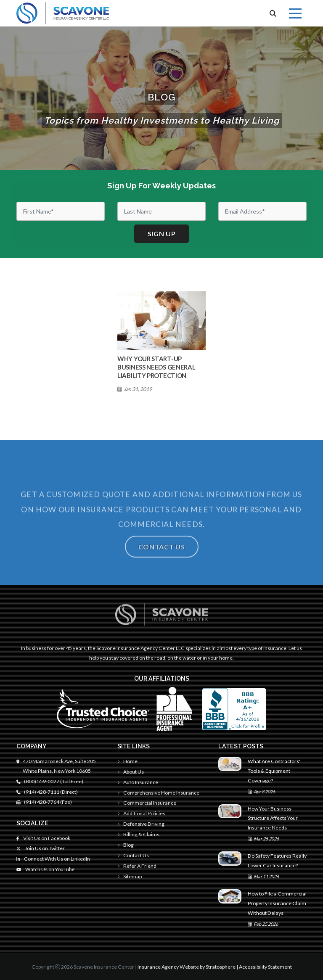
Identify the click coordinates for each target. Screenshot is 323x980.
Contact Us (162, 557)
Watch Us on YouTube (45, 869)
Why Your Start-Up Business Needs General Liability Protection (156, 367)
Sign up (162, 234)
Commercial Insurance (147, 803)
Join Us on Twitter (41, 848)
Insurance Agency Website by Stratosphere (187, 967)
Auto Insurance (138, 782)
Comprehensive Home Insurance (158, 793)
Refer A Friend (137, 866)
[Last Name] (161, 211)
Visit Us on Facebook (43, 838)
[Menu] (295, 13)
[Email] (262, 211)
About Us (131, 772)
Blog (126, 845)
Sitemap (130, 876)
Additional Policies (141, 813)
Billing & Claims (138, 834)
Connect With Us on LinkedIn (53, 859)
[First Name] (61, 211)
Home (127, 761)
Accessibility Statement (265, 967)
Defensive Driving (141, 824)
